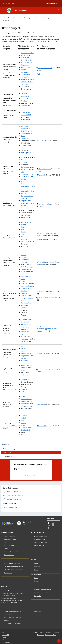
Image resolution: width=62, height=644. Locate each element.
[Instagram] (53, 525)
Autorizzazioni (8, 573)
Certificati (24, 291)
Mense (23, 351)
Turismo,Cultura (43, 298)
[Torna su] (59, 641)
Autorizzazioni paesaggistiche (26, 328)
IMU (22, 237)
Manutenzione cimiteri (28, 191)
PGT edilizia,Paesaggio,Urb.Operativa (47, 327)
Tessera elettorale (26, 303)
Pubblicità (24, 229)
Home (4, 18)
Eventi (36, 581)
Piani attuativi (25, 332)
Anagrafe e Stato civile (28, 286)
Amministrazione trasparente (13, 611)
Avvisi (36, 570)
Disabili (23, 425)
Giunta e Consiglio (27, 62)
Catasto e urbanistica (40, 542)
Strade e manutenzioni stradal (28, 185)
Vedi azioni (5, 444)
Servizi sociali (42, 426)
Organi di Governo (9, 536)
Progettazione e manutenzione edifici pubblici (28, 203)
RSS (3, 632)
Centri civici (24, 389)
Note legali (7, 620)
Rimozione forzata (27, 404)
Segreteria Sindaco (27, 60)
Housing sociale (26, 324)
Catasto (23, 232)
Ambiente (41, 140)
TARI (22, 234)
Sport (23, 392)
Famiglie (23, 423)
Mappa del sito (6, 642)
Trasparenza (25, 65)
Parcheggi (24, 162)
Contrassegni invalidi (28, 174)
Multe (23, 396)
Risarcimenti (25, 239)
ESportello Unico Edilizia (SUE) (26, 321)
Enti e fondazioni (9, 546)
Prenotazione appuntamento (43, 590)
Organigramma (8, 456)
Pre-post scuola (26, 353)
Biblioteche (24, 361)
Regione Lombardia (8, 3)
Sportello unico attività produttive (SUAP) (28, 81)
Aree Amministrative (10, 539)
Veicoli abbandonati (27, 401)
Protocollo (24, 84)
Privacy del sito (8, 614)
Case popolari (25, 380)
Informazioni (25, 288)
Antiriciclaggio (25, 72)
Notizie (36, 564)
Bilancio (23, 225)
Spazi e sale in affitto (27, 284)
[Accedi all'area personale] (51, 4)
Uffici (5, 542)
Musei (23, 279)
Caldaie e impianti (27, 133)
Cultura (23, 281)
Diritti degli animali (27, 131)
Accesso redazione (51, 635)
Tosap (23, 227)
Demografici (42, 291)
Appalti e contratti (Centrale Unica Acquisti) (27, 368)
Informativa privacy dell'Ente (12, 617)
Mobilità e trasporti (40, 546)
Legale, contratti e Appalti (46, 370)
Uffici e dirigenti (8, 453)
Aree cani (24, 193)
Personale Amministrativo (12, 552)
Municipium (41, 635)
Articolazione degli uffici (46, 18)
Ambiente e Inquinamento (25, 127)
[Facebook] (49, 523)
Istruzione (41, 353)
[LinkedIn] (49, 528)
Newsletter (38, 611)
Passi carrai (24, 181)
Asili (22, 346)
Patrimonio (42, 175)
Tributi (40, 239)
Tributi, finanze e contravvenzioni (14, 567)
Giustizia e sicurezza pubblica (12, 564)
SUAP (38, 74)
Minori (23, 420)
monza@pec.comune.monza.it (13, 600)
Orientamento (25, 358)
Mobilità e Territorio (45, 169)
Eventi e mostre (26, 276)
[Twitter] (53, 523)
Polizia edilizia (25, 138)
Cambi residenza (26, 296)
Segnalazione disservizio (41, 593)
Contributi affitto (26, 428)
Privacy (23, 70)
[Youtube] (49, 525)
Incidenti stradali (26, 399)
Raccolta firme (25, 55)
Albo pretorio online (27, 53)
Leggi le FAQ (38, 596)
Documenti (24, 293)
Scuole (23, 348)
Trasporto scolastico (27, 356)
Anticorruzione (26, 67)
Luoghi (36, 578)
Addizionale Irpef (26, 222)
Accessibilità (5, 635)
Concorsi (24, 255)
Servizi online (25, 96)
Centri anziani (25, 430)
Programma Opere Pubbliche (27, 197)
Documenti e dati (9, 555)
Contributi (24, 416)
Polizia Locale (42, 404)
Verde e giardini (26, 153)
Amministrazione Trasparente (17, 18)
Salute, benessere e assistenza (13, 570)
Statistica (24, 94)
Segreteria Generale (44, 68)
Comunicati (38, 567)
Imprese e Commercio (41, 539)
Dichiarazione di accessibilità (12, 623)
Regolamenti (25, 58)
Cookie (4, 640)
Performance (25, 257)
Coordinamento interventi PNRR (26, 114)
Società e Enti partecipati (25, 76)
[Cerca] (58, 10)
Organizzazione (32, 18)
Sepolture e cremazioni (24, 307)
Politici (6, 549)
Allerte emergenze (27, 406)
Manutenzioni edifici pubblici (46, 204)
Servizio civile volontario (25, 261)
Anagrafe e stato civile (41, 536)
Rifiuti (23, 136)
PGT (22, 334)
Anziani (23, 418)
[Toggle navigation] (3, 10)
